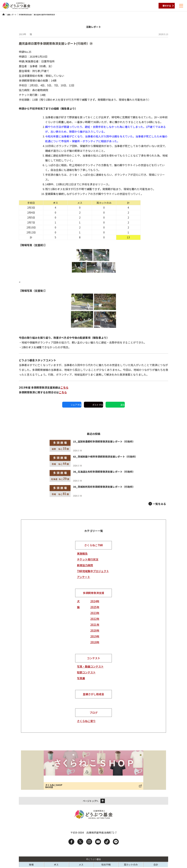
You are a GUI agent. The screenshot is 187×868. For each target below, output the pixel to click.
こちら (64, 387)
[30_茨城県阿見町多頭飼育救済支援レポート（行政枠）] (93, 491)
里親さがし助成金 (93, 694)
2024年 (95, 601)
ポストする (98, 405)
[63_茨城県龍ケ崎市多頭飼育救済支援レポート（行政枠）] (93, 461)
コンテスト (94, 658)
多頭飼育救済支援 (93, 593)
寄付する (167, 6)
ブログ (94, 713)
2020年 (95, 630)
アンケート (84, 577)
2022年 (95, 619)
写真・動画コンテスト (90, 666)
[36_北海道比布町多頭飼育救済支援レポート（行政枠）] (92, 476)
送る (123, 405)
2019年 (95, 636)
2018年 (95, 642)
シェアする (76, 405)
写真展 (81, 678)
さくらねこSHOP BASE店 (54, 786)
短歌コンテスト (86, 672)
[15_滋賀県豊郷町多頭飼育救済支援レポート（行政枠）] (93, 446)
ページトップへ (90, 801)
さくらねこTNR (94, 545)
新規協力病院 (85, 565)
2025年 (95, 607)
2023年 (95, 613)
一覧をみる (159, 504)
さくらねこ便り (86, 721)
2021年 (95, 625)
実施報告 (82, 553)
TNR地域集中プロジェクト (93, 571)
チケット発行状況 (88, 559)
